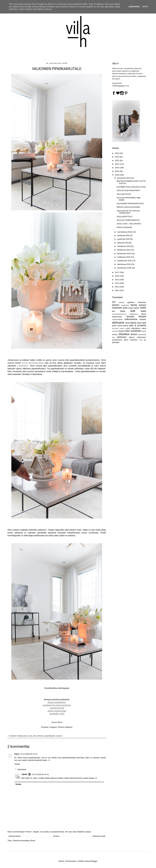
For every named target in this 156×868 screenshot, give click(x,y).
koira (123, 311)
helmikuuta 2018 (124, 264)
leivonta (130, 317)
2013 (117, 287)
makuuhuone (131, 319)
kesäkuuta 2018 (124, 250)
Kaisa (17, 754)
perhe (114, 326)
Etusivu (56, 836)
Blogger (94, 861)
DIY (114, 302)
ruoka (127, 331)
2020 (117, 168)
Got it (145, 7)
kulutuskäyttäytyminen (119, 314)
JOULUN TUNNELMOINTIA (128, 220)
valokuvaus (141, 337)
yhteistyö (116, 342)
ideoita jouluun (23, 736)
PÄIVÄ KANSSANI (124, 227)
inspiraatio (117, 308)
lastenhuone (117, 317)
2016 (117, 276)
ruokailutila (136, 331)
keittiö (143, 308)
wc (145, 340)
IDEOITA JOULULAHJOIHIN (128, 207)
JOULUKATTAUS (124, 194)
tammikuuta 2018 (124, 268)
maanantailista (117, 319)
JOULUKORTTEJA (124, 217)
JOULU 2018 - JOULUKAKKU (129, 224)
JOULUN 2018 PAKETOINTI (128, 190)
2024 (117, 153)
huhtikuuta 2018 (124, 257)
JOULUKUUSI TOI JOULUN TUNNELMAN (128, 212)
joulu (31, 736)
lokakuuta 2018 (124, 235)
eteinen (116, 305)
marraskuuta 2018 (125, 232)
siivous (115, 334)
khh (114, 311)
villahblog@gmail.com (121, 86)
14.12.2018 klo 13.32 (29, 754)
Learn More (134, 7)
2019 (117, 171)
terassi (134, 334)
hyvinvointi (125, 305)
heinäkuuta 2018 (124, 246)
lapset (144, 314)
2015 (117, 280)
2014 (117, 283)
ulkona (132, 337)
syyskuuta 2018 (124, 239)
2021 (117, 164)
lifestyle (142, 317)
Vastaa (17, 764)
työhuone (122, 337)
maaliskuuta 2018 (125, 261)
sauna (144, 331)
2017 (117, 272)
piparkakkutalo (50, 736)
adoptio (122, 302)
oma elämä (131, 323)
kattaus (137, 308)
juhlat (131, 308)
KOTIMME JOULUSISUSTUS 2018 (131, 187)
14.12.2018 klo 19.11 (40, 774)
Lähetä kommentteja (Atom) (24, 841)
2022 (117, 160)
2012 (117, 290)
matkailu (143, 319)
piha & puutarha (138, 325)
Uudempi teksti (14, 836)
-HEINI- (24, 774)
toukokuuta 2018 (124, 253)
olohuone (40, 736)
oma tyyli (142, 323)
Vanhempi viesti (99, 836)
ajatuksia (131, 302)
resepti (121, 331)
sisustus (59, 736)
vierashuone (117, 340)
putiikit (128, 328)
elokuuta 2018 (123, 243)
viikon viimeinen (131, 340)
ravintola (115, 331)
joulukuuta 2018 (124, 178)
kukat (143, 311)
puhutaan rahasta (118, 328)
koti (35, 736)
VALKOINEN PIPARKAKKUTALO (130, 204)
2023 (117, 157)
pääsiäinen (136, 328)
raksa (144, 328)
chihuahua (142, 302)
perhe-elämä (123, 326)
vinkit (141, 340)
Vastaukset (22, 769)
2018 (117, 175)
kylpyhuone (134, 314)
